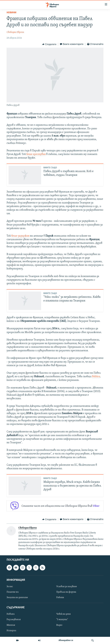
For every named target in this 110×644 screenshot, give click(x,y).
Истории (11, 630)
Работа (60, 597)
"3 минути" (62, 620)
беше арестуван (36, 154)
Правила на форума (66, 592)
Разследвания (14, 620)
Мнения (11, 625)
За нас (10, 587)
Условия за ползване (67, 587)
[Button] (49, 44)
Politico (96, 377)
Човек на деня (63, 614)
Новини (11, 13)
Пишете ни (13, 592)
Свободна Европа (15, 32)
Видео (59, 625)
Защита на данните (17, 597)
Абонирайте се (66, 640)
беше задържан (20, 236)
